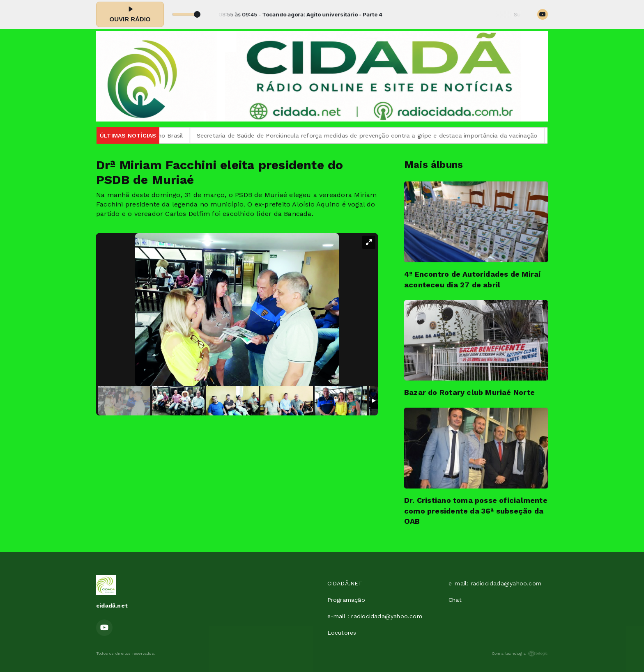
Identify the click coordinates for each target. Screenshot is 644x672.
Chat (455, 600)
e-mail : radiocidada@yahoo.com (375, 616)
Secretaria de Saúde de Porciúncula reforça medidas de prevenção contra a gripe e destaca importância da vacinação (375, 135)
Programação (346, 600)
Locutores (342, 633)
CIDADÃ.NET (345, 583)
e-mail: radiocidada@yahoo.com (495, 583)
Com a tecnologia (520, 654)
